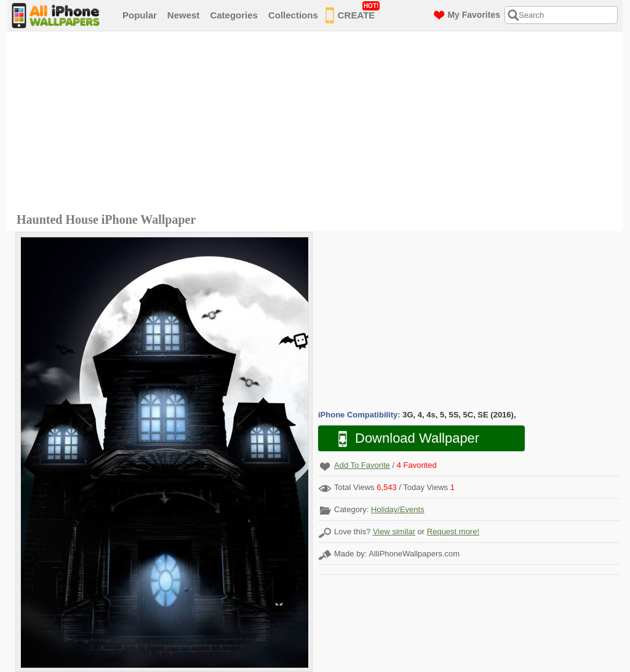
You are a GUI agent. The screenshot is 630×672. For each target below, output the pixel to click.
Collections (293, 15)
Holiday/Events (398, 509)
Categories (234, 15)
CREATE (353, 13)
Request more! (453, 532)
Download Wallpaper (402, 439)
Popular (140, 15)
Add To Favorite (362, 465)
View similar (394, 532)
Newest (184, 15)
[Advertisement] (318, 124)
